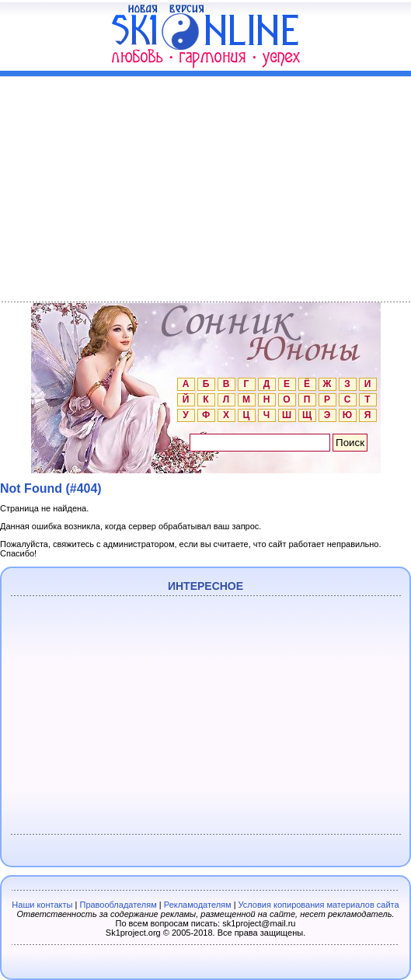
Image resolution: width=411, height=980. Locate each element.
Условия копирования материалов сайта (319, 905)
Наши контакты (42, 905)
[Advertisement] (205, 186)
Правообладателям (118, 905)
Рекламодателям (198, 905)
